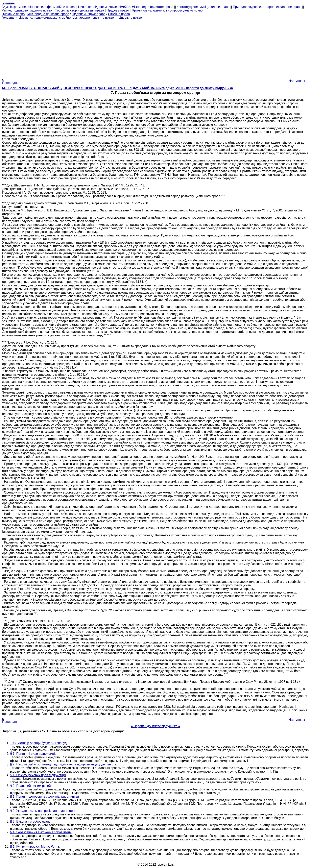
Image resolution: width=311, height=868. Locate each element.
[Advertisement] (155, 47)
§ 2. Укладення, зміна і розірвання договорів (43, 811)
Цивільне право (13, 14)
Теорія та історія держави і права (80, 10)
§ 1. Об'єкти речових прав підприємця (38, 775)
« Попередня (10, 81)
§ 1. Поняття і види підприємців (33, 754)
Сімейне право (119, 14)
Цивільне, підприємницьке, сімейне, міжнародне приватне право (126, 7)
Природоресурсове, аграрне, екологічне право (267, 7)
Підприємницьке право (89, 14)
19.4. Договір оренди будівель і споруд (38, 743)
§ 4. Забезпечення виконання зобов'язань (41, 832)
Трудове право (118, 10)
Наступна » (297, 81)
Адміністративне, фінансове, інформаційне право (38, 7)
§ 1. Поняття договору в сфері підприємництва (44, 796)
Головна (8, 18)
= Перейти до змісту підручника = (156, 726)
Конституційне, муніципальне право (203, 7)
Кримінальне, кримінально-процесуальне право (167, 10)
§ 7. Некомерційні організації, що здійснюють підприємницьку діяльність (63, 764)
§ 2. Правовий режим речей (30, 786)
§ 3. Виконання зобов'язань (30, 821)
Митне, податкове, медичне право (27, 10)
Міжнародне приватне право (48, 14)
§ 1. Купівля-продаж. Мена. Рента (35, 846)
